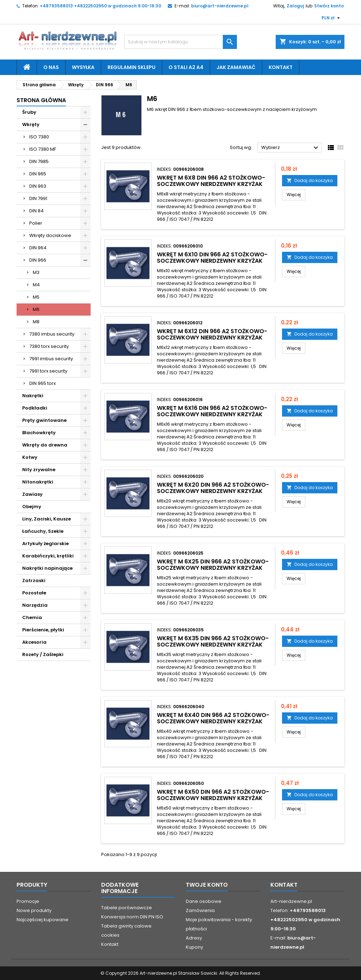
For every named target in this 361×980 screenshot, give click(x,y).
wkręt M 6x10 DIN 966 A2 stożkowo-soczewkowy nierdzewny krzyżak (212, 258)
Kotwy (30, 457)
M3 (36, 272)
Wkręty (31, 124)
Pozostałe (34, 593)
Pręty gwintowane (44, 420)
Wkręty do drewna (45, 445)
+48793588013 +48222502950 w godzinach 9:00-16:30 (100, 6)
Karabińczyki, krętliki (48, 556)
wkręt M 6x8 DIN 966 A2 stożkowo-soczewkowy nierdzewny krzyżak (211, 181)
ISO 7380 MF (43, 149)
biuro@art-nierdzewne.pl (220, 6)
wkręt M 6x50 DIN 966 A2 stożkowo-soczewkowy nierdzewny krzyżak (213, 795)
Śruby (29, 112)
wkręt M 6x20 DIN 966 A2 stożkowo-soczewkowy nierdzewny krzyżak (213, 488)
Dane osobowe (204, 901)
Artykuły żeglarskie (45, 544)
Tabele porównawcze (127, 908)
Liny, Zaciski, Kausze (47, 519)
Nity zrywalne (39, 470)
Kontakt (281, 67)
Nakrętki (33, 396)
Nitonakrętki (38, 482)
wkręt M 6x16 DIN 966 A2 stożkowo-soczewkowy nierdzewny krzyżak (212, 411)
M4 (36, 285)
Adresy (194, 938)
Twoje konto (207, 885)
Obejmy (32, 507)
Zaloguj (295, 6)
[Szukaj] (180, 42)
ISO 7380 (39, 137)
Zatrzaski (34, 580)
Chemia (32, 617)
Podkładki (35, 408)
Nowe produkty (34, 910)
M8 (36, 322)
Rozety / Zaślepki (43, 654)
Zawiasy (32, 494)
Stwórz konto (329, 6)
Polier (36, 223)
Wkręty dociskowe (50, 235)
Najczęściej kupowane (42, 920)
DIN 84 (36, 211)
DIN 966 (38, 260)
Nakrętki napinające (47, 568)
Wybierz (291, 148)
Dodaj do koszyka (310, 180)
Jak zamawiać (236, 67)
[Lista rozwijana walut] (332, 18)
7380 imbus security (52, 334)
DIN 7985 (39, 161)
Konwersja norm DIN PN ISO (132, 917)
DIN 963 (38, 186)
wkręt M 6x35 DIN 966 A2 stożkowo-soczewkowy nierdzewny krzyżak (213, 641)
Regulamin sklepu (131, 67)
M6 (36, 309)
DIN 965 (38, 174)
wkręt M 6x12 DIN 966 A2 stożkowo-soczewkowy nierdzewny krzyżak (212, 334)
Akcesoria (34, 642)
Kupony (194, 947)
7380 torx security (49, 346)
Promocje (28, 901)
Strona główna (41, 100)
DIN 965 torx (42, 383)
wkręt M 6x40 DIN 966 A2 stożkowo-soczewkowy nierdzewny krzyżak (213, 718)
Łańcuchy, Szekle (43, 531)
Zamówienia (200, 910)
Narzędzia (35, 605)
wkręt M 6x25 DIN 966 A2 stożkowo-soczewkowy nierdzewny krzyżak (213, 565)
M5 (36, 297)
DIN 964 (38, 248)
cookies (110, 935)
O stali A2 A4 (186, 67)
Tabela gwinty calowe (126, 926)
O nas (51, 67)
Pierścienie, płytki (43, 630)
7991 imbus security (51, 359)
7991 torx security (48, 371)
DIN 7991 (38, 198)
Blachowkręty (39, 433)
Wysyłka (83, 67)
